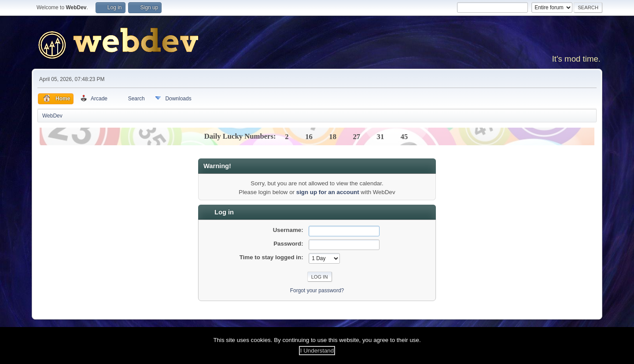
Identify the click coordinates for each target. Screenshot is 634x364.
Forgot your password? (317, 290)
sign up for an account (328, 192)
